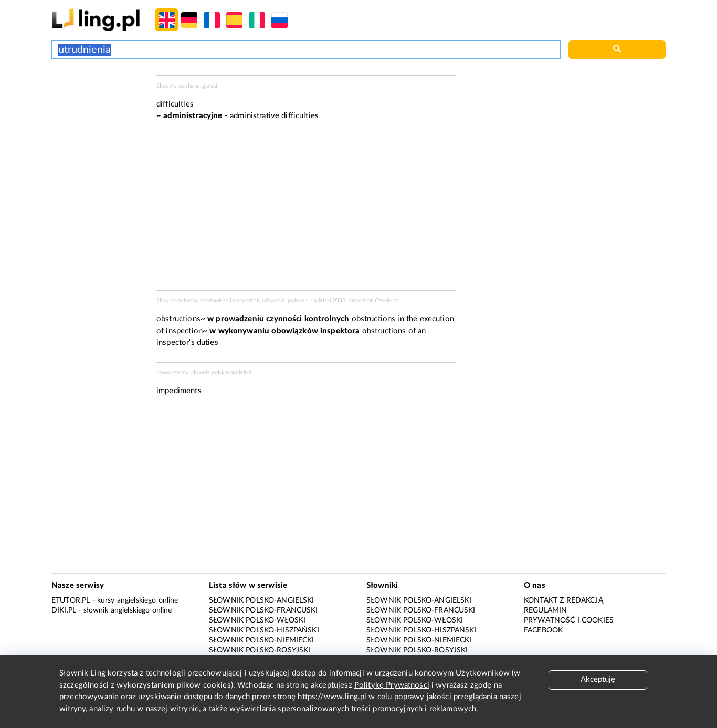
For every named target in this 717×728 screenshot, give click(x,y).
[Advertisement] (99, 114)
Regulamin (545, 610)
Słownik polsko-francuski (263, 610)
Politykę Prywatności (392, 685)
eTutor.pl (71, 600)
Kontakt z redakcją (563, 600)
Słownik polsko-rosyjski (260, 650)
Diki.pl (64, 610)
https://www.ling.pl (333, 697)
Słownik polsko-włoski (257, 620)
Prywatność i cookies (569, 620)
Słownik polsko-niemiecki (262, 640)
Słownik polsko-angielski (262, 600)
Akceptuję (598, 679)
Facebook (543, 630)
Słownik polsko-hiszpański (264, 630)
